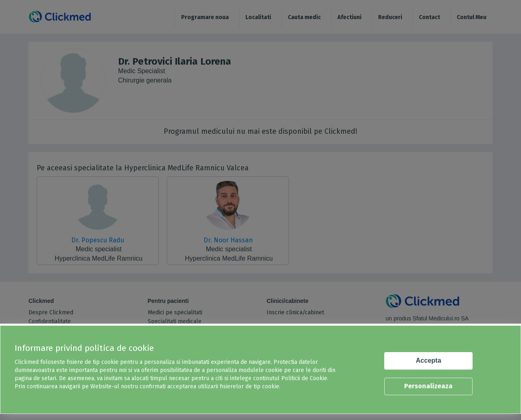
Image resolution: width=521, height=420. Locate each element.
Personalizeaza (428, 386)
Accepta (429, 360)
